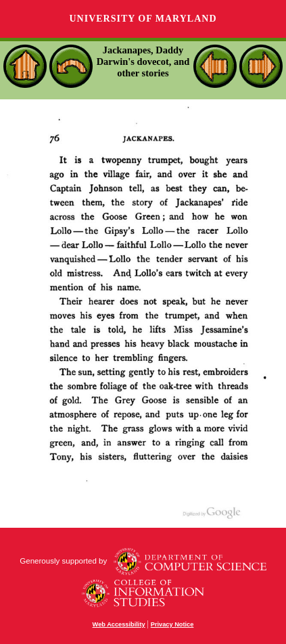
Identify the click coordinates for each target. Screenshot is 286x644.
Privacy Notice (172, 624)
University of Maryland (143, 19)
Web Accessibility (119, 624)
